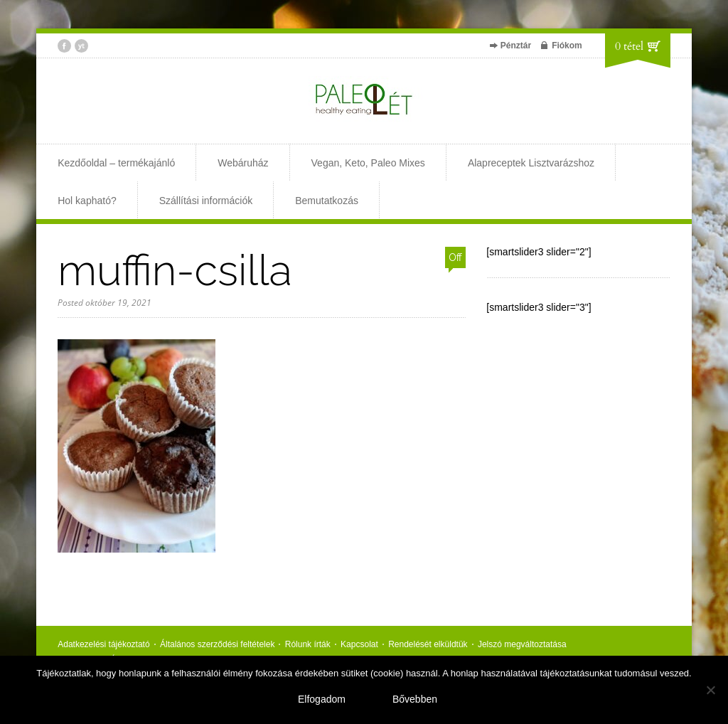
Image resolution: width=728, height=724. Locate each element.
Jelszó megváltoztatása (522, 644)
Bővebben (415, 699)
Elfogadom (322, 699)
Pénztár (516, 46)
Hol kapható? (87, 201)
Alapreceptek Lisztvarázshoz (531, 163)
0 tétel (629, 46)
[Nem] (710, 690)
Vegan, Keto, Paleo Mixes (368, 163)
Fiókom (567, 46)
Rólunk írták (308, 644)
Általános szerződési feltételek (217, 644)
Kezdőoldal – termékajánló (116, 163)
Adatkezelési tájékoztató (103, 644)
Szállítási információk (206, 201)
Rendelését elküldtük (428, 644)
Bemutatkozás (327, 201)
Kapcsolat (359, 644)
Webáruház (243, 163)
